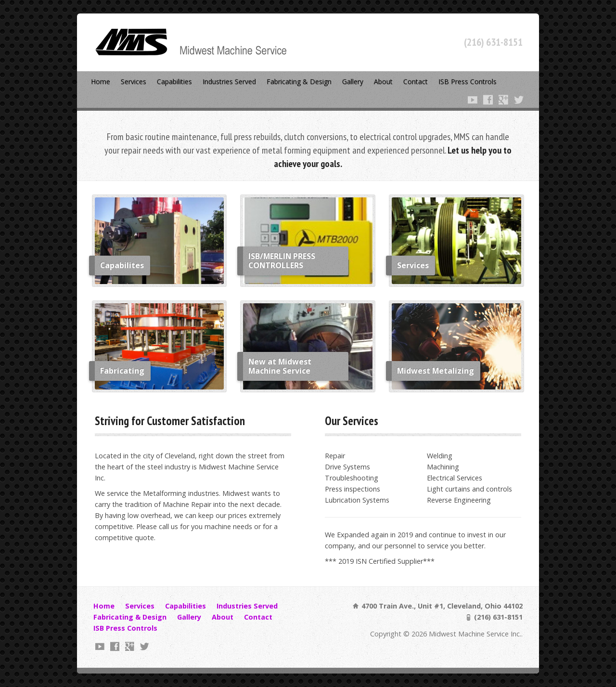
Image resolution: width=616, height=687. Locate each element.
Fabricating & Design (299, 82)
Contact (416, 82)
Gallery (353, 82)
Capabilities (174, 82)
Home (101, 82)
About (383, 82)
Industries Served (229, 82)
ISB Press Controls (468, 82)
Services (134, 82)
